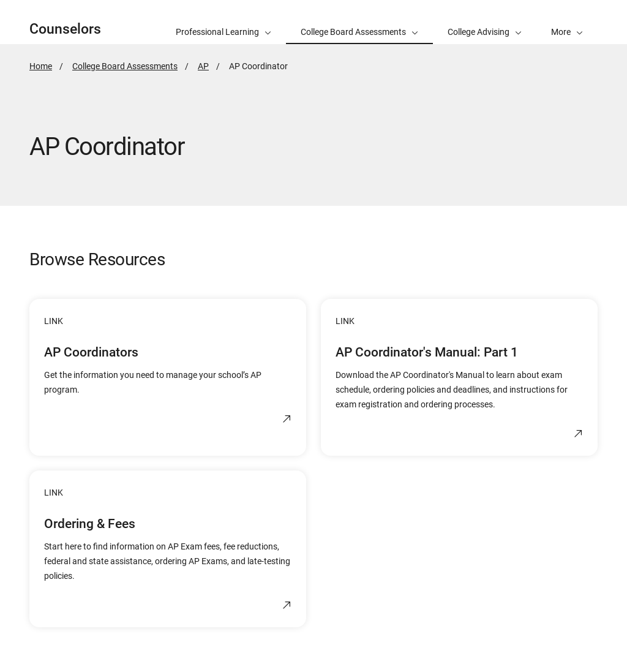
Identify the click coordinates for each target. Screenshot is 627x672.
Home (41, 66)
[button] (567, 22)
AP (203, 66)
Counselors (65, 29)
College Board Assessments (125, 66)
